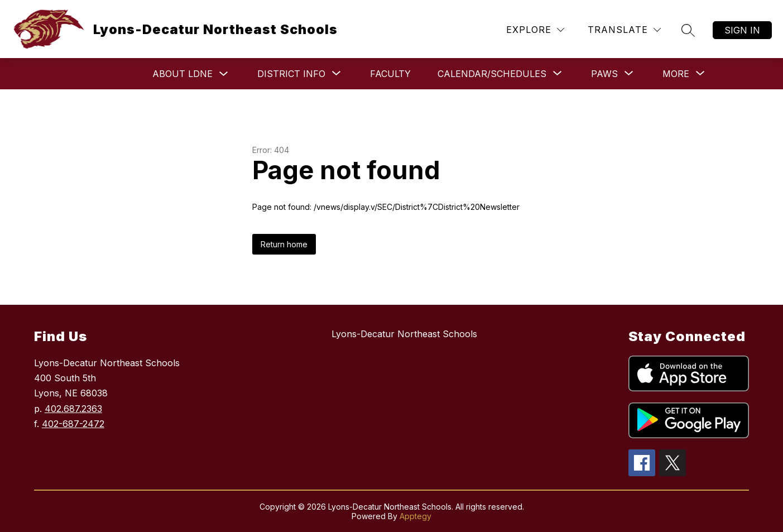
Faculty (390, 74)
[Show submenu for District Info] (291, 74)
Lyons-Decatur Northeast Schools (404, 334)
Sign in (742, 30)
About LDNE (182, 74)
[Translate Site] (624, 30)
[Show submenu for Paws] (604, 74)
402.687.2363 (73, 409)
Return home (284, 244)
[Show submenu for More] (676, 74)
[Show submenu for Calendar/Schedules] (492, 74)
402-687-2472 (73, 424)
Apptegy (415, 516)
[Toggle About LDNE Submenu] (224, 74)
